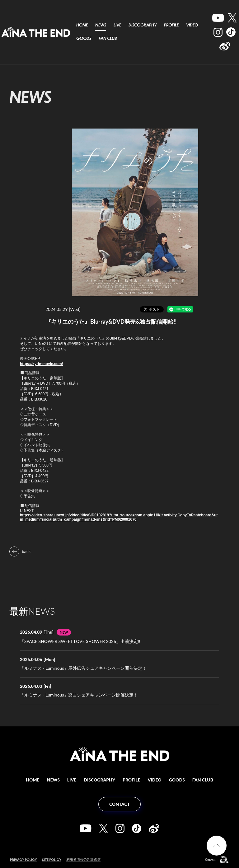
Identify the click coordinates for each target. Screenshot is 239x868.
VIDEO (192, 25)
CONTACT (119, 804)
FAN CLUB (108, 38)
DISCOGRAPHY (143, 25)
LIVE (117, 25)
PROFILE (171, 25)
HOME (82, 25)
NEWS (101, 25)
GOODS (84, 38)
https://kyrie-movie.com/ (41, 364)
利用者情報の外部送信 (83, 859)
